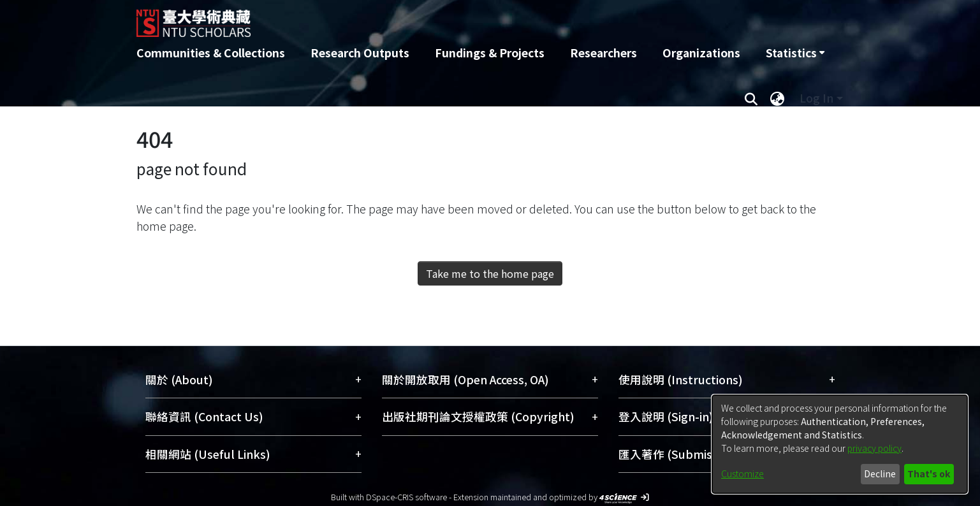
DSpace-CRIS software (406, 497)
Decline (880, 473)
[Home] (422, 18)
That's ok (929, 473)
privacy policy (874, 448)
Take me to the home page (490, 273)
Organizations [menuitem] (701, 53)
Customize (742, 473)
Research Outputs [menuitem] (360, 53)
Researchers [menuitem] (603, 53)
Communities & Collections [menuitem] (211, 53)
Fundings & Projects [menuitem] (490, 53)
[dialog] (840, 444)
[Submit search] (751, 98)
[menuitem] (795, 53)
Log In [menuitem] (816, 98)
